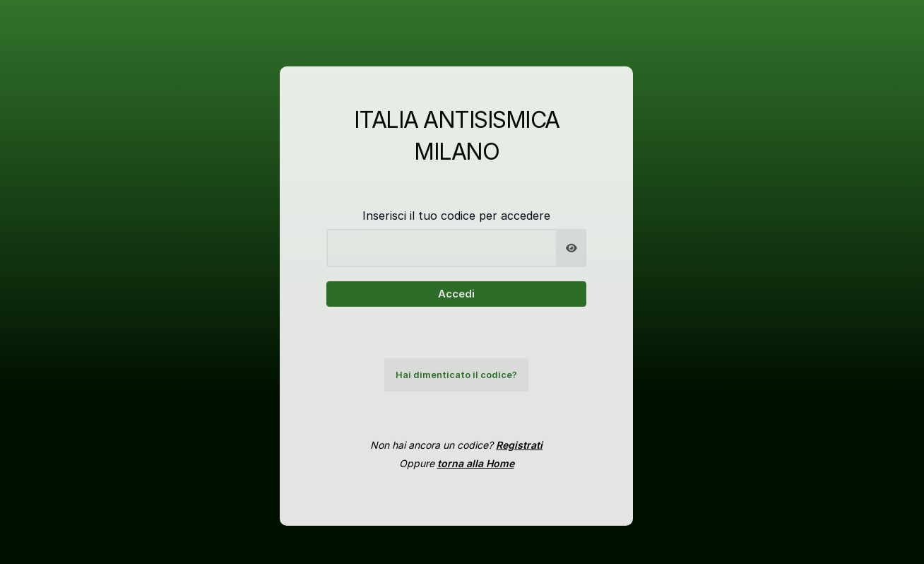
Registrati (519, 452)
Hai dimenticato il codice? (456, 382)
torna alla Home (476, 470)
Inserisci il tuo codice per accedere (456, 223)
